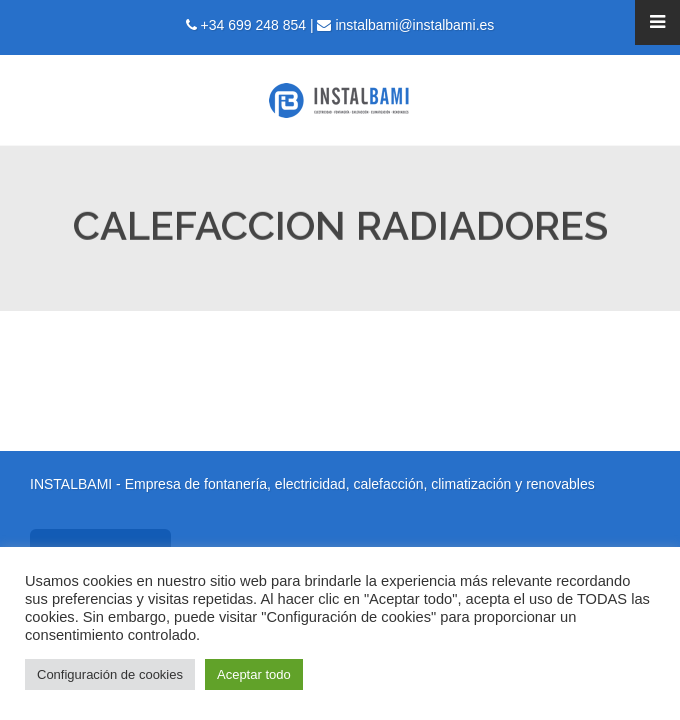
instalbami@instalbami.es (414, 25)
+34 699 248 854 (254, 25)
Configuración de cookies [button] (110, 674)
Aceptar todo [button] (254, 674)
